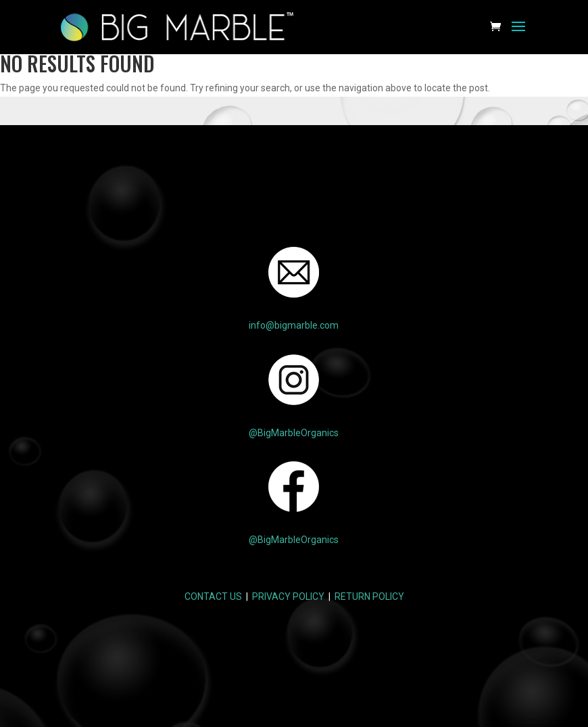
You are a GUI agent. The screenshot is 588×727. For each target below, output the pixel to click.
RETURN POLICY (369, 596)
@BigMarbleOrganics (294, 433)
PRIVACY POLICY (288, 596)
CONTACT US (213, 596)
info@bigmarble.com (294, 325)
